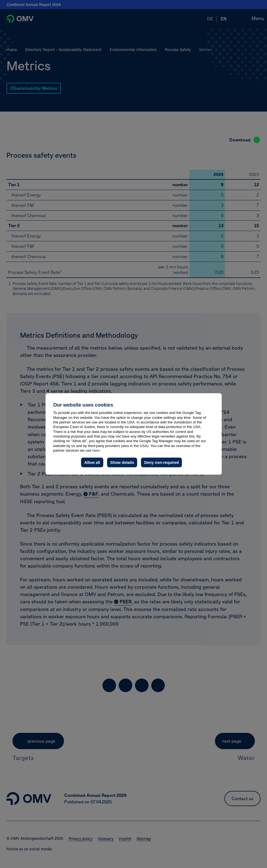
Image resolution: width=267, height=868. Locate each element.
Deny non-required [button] (162, 462)
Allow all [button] (92, 462)
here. (96, 450)
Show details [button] (122, 462)
